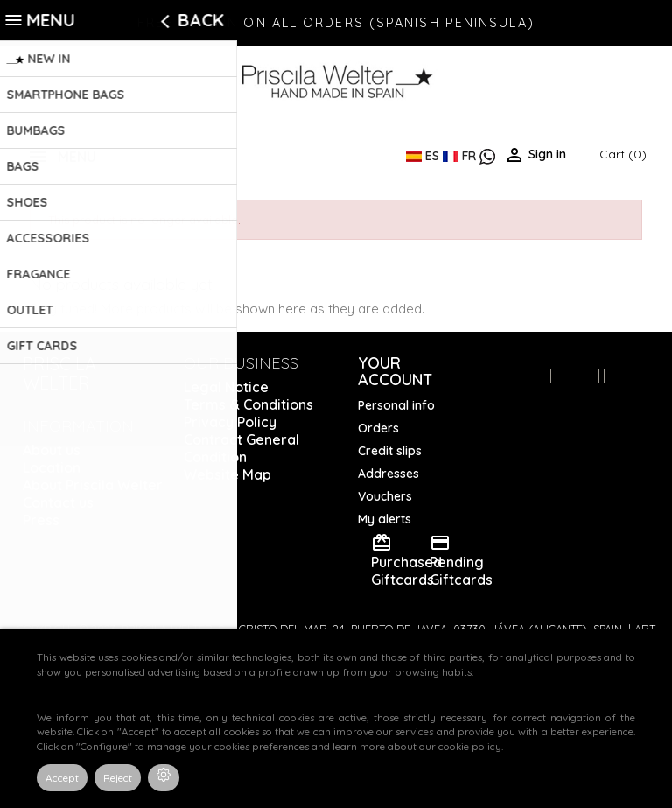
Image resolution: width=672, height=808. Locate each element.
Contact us (58, 502)
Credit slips (390, 451)
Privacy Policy (230, 422)
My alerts (385, 519)
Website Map (227, 474)
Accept (62, 778)
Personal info (396, 405)
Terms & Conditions (248, 404)
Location (52, 467)
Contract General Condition (241, 448)
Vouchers (385, 496)
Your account (395, 372)
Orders (378, 428)
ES (424, 156)
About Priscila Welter (93, 485)
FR (461, 156)
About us (52, 450)
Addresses (388, 474)
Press (41, 520)
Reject (118, 778)
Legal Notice (226, 387)
